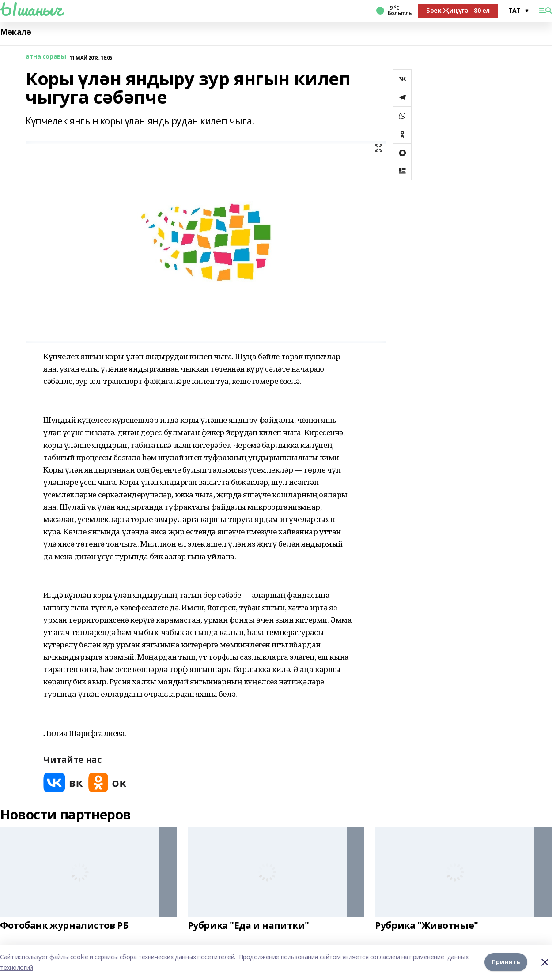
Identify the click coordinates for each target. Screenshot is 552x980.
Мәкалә (15, 32)
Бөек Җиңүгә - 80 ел (458, 10)
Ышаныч (31, 9)
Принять (506, 962)
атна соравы (46, 57)
